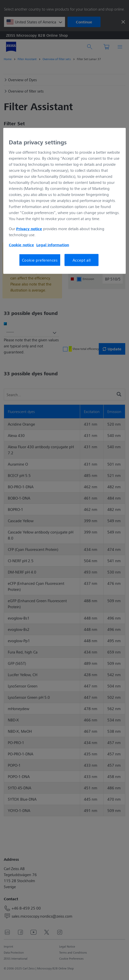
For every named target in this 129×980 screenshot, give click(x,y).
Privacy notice (29, 229)
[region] (64, 201)
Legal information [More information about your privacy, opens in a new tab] (53, 245)
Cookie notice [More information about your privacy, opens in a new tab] (21, 245)
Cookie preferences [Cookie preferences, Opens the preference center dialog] (40, 260)
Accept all (82, 260)
